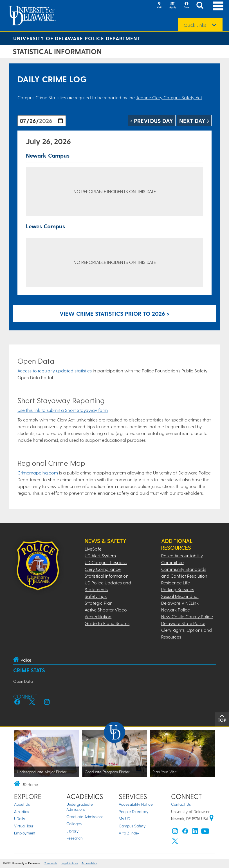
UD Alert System (100, 556)
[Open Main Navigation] (218, 6)
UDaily (20, 819)
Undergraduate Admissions (80, 807)
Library (72, 831)
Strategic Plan (99, 603)
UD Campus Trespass (106, 562)
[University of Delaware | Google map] (212, 819)
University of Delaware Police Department (77, 38)
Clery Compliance (103, 569)
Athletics (22, 811)
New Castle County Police (187, 616)
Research (74, 838)
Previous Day (152, 121)
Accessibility (89, 863)
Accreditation (98, 616)
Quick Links (195, 25)
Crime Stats (29, 670)
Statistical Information (107, 576)
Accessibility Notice (136, 804)
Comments (50, 863)
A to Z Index (129, 833)
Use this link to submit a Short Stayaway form (63, 410)
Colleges (74, 824)
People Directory (133, 811)
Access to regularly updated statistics (55, 371)
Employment (25, 833)
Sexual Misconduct (180, 596)
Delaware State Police (183, 623)
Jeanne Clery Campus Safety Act (169, 97)
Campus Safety (132, 826)
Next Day (194, 121)
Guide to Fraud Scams (107, 623)
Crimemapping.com (38, 473)
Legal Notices (69, 863)
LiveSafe (93, 549)
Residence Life (176, 583)
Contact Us (181, 804)
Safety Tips (96, 596)
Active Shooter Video (106, 610)
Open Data (23, 681)
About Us (22, 804)
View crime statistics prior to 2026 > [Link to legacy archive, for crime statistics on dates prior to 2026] (115, 313)
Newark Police (176, 610)
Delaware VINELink (180, 603)
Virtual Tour (24, 826)
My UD (124, 819)
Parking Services (178, 589)
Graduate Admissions (85, 817)
